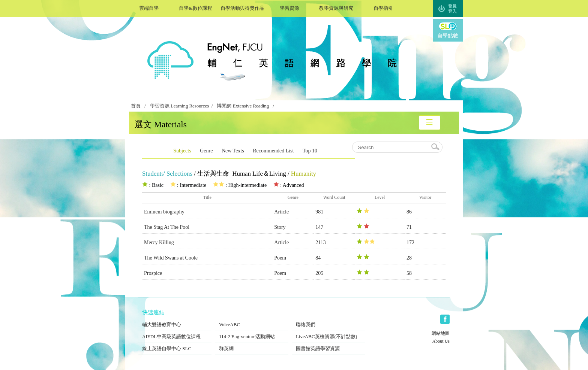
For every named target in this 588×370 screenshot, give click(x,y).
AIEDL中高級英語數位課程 (175, 332)
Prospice (153, 273)
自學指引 (383, 7)
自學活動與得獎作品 (242, 7)
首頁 (136, 106)
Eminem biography (164, 212)
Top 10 (310, 151)
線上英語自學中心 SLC (175, 344)
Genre (206, 151)
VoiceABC (252, 320)
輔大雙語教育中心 (175, 320)
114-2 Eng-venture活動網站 (252, 332)
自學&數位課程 (196, 7)
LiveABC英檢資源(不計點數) (329, 332)
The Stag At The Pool (167, 227)
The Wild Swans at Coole (171, 258)
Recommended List (273, 151)
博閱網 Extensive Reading (243, 106)
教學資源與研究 (336, 7)
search (436, 147)
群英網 (252, 344)
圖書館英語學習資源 (329, 344)
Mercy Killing (159, 242)
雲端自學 (149, 7)
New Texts (233, 151)
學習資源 (289, 7)
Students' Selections (167, 174)
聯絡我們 (329, 320)
